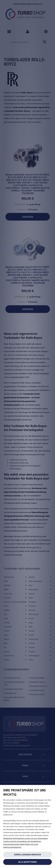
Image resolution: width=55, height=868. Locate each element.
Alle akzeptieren (27, 862)
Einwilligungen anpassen (27, 855)
